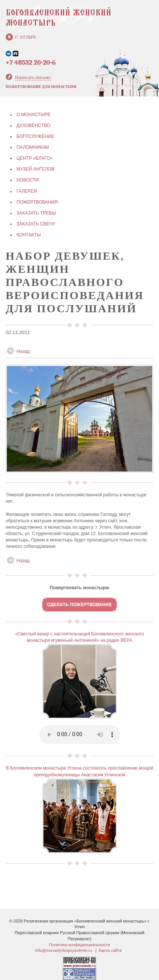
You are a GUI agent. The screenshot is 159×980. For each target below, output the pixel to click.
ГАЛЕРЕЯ (27, 191)
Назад (23, 351)
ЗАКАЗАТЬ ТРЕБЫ (36, 213)
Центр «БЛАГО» (34, 158)
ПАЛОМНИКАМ (33, 147)
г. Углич (25, 37)
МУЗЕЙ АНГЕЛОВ (35, 169)
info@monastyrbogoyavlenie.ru (63, 950)
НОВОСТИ (28, 180)
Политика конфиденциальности (79, 945)
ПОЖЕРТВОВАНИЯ (37, 202)
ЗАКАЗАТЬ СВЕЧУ (36, 224)
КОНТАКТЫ (29, 235)
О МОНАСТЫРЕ (34, 115)
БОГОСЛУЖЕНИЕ (35, 136)
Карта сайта (110, 950)
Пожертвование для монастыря (41, 87)
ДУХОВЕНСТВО (33, 126)
